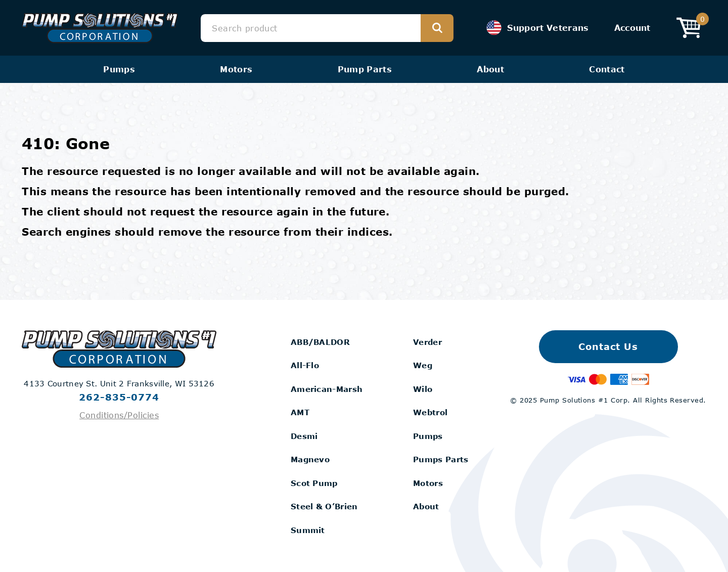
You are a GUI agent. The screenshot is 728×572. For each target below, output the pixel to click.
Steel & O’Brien (324, 506)
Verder (427, 342)
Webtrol (430, 412)
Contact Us (608, 346)
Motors (236, 69)
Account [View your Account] (632, 28)
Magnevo (310, 459)
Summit (308, 530)
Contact (607, 69)
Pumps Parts (441, 459)
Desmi (304, 436)
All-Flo (305, 365)
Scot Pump (314, 483)
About (490, 69)
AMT (300, 412)
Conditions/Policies (119, 415)
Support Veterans (537, 28)
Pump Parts (365, 69)
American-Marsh (327, 389)
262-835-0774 (119, 397)
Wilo (423, 389)
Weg (423, 365)
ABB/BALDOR (320, 342)
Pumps (119, 69)
